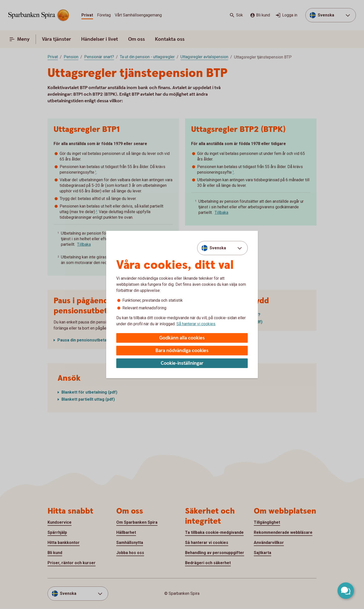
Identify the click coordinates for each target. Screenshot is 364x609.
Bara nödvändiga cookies (182, 351)
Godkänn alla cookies (182, 338)
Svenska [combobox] (218, 248)
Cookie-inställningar (182, 363)
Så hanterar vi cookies (196, 324)
